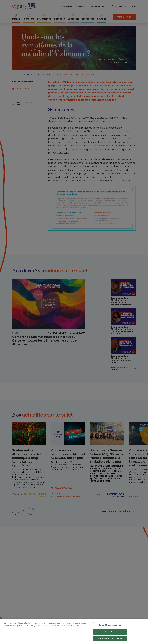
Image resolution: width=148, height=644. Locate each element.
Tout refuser (110, 632)
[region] (74, 632)
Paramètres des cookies (110, 625)
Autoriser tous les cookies (110, 639)
